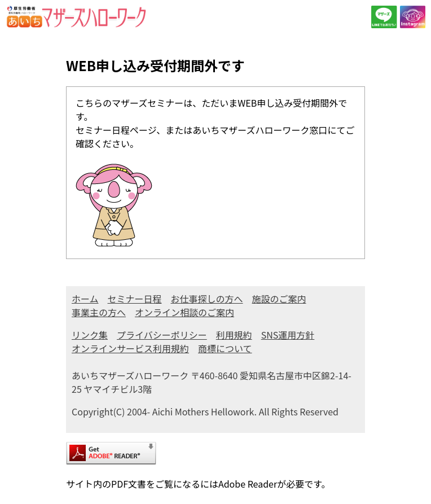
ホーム (85, 299)
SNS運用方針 (288, 335)
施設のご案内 (279, 299)
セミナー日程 (135, 299)
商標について (225, 348)
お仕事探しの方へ (207, 299)
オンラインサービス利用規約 (130, 348)
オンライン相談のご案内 (184, 312)
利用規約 (234, 335)
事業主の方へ (99, 312)
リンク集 (90, 335)
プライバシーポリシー (162, 335)
